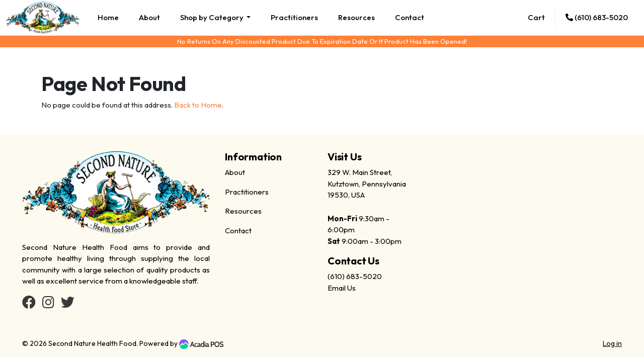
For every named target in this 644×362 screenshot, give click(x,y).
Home (108, 17)
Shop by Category (213, 17)
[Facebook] (29, 304)
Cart (536, 17)
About (149, 17)
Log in (612, 343)
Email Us (342, 288)
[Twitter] (68, 304)
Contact (410, 17)
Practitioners (294, 17)
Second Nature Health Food (92, 343)
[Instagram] (48, 304)
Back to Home (198, 105)
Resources (356, 17)
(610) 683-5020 (597, 17)
